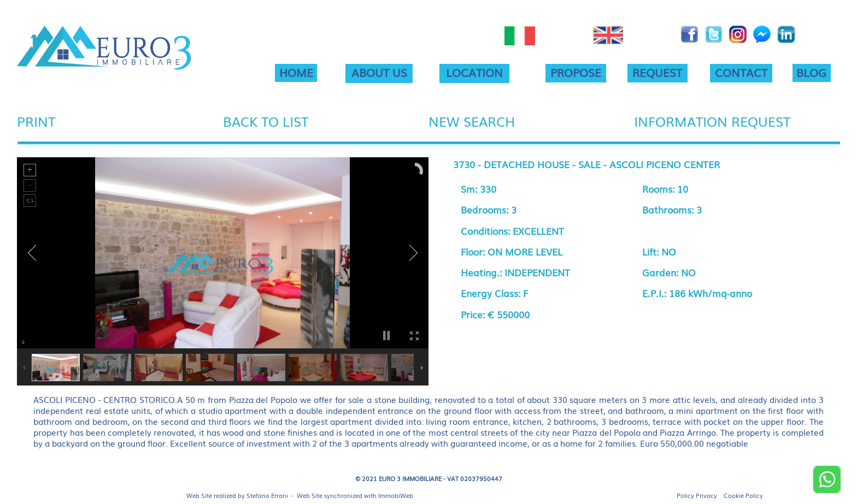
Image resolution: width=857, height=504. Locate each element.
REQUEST (657, 72)
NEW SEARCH (472, 121)
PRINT (36, 121)
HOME (296, 72)
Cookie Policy (743, 495)
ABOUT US (379, 72)
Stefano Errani (267, 495)
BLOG (811, 72)
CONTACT (741, 72)
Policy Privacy (697, 495)
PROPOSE (576, 72)
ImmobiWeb (396, 495)
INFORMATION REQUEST (712, 121)
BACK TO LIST (266, 121)
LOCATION (474, 72)
